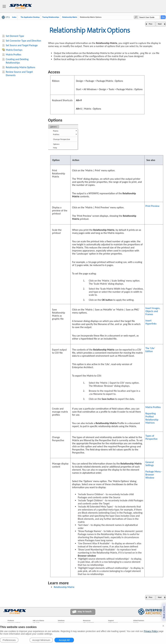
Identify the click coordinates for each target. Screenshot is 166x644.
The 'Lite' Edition (150, 350)
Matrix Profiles (153, 407)
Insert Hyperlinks (151, 322)
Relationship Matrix (70, 17)
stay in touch (84, 612)
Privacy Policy (151, 631)
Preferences (9, 640)
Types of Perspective (151, 437)
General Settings (150, 464)
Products (11, 621)
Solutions (61, 621)
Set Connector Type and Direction (23, 41)
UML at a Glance (38, 621)
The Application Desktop (30, 17)
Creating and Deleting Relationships (17, 61)
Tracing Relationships (51, 17)
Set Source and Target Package (22, 45)
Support (111, 621)
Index (14, 17)
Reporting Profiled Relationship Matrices (152, 418)
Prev (151, 24)
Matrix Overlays (14, 50)
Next (160, 24)
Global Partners (139, 621)
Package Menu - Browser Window (154, 475)
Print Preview (152, 206)
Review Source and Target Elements (19, 74)
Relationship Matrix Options (21, 67)
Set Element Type (15, 36)
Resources (87, 621)
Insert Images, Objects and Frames (153, 311)
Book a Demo (164, 612)
